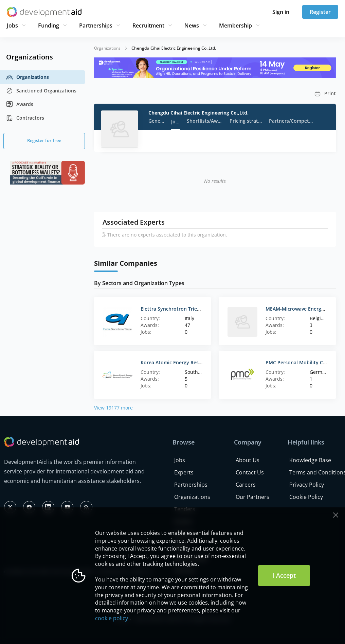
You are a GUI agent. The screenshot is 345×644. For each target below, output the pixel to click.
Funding (49, 25)
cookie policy (112, 618)
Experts (184, 472)
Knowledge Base (310, 460)
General (156, 121)
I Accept (284, 575)
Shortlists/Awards (205, 121)
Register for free (44, 140)
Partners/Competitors (292, 121)
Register (320, 12)
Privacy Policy (307, 485)
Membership (235, 25)
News (192, 25)
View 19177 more (113, 408)
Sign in (281, 12)
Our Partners (252, 497)
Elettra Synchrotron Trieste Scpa (178, 309)
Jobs (12, 25)
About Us (248, 460)
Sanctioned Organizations (41, 91)
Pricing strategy (246, 121)
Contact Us (250, 472)
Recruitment (148, 25)
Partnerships (96, 25)
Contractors (25, 118)
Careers (246, 485)
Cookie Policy (306, 497)
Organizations (28, 77)
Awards (20, 104)
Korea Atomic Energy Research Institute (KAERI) (195, 362)
